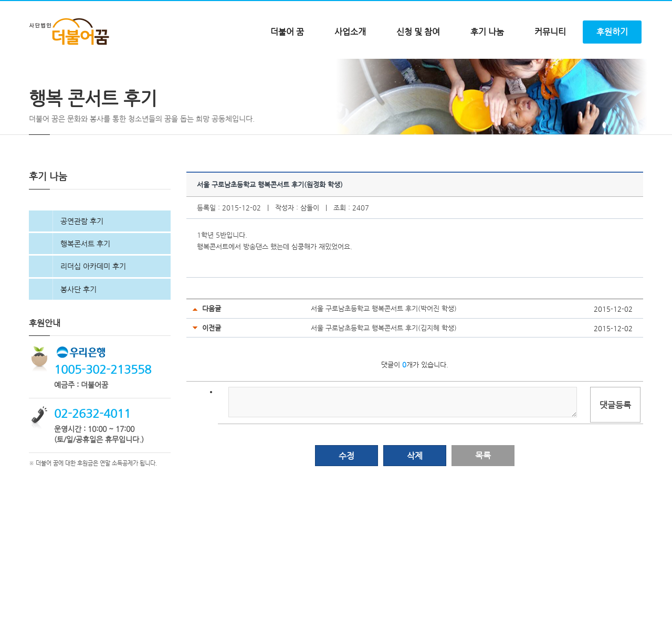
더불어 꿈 (287, 32)
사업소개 (350, 32)
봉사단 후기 (78, 333)
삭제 (415, 500)
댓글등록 (615, 449)
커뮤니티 (550, 32)
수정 (346, 500)
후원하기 (612, 32)
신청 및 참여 (418, 32)
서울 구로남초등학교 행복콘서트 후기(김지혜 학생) (384, 372)
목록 (483, 499)
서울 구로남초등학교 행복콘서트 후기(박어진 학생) (384, 352)
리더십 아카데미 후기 (93, 310)
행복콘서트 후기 (85, 288)
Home (37, 81)
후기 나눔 (487, 32)
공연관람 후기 (82, 265)
